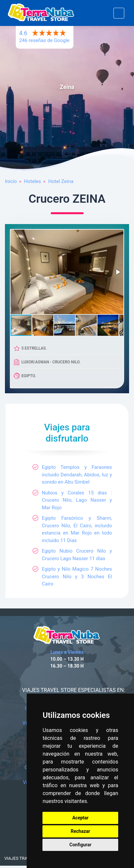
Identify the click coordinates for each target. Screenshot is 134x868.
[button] (118, 272)
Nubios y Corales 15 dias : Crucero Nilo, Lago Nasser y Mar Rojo (77, 500)
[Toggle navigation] (119, 13)
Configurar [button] (80, 845)
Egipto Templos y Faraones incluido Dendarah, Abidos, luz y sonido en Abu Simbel (77, 475)
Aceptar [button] (80, 818)
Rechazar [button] (80, 831)
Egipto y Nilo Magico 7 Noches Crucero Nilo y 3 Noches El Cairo (77, 576)
